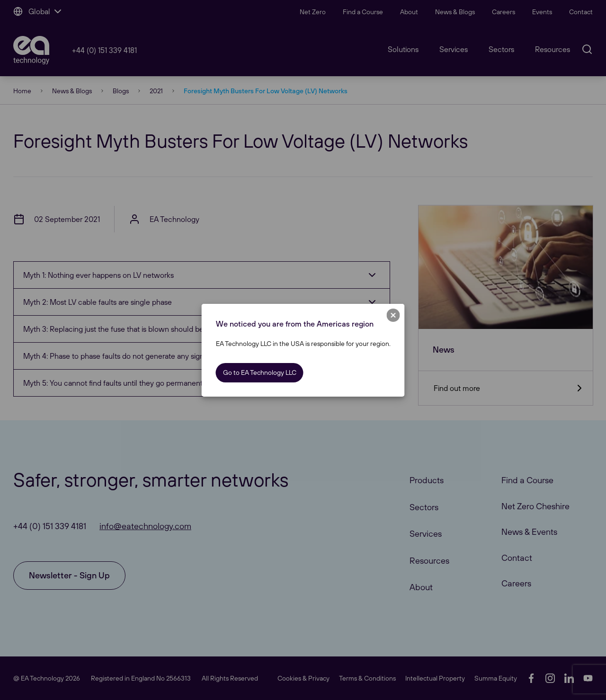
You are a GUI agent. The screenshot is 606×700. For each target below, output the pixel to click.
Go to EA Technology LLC (260, 372)
